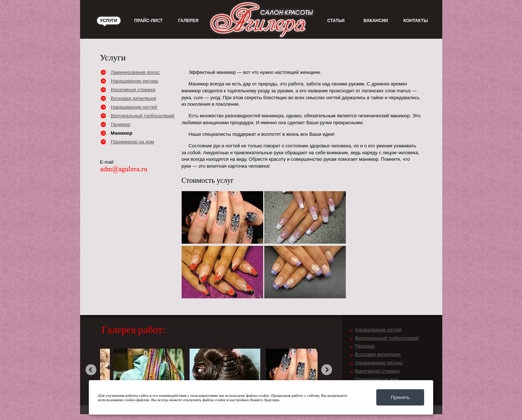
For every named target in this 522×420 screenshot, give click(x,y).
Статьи (336, 21)
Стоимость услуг (208, 180)
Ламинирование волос (135, 72)
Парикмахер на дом (132, 142)
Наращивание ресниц (135, 81)
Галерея (188, 21)
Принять (400, 397)
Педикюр (121, 124)
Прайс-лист (148, 21)
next (327, 370)
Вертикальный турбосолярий (143, 116)
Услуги (109, 21)
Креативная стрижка (133, 90)
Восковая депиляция (134, 98)
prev (91, 370)
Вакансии (376, 21)
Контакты (416, 21)
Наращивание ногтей (134, 107)
